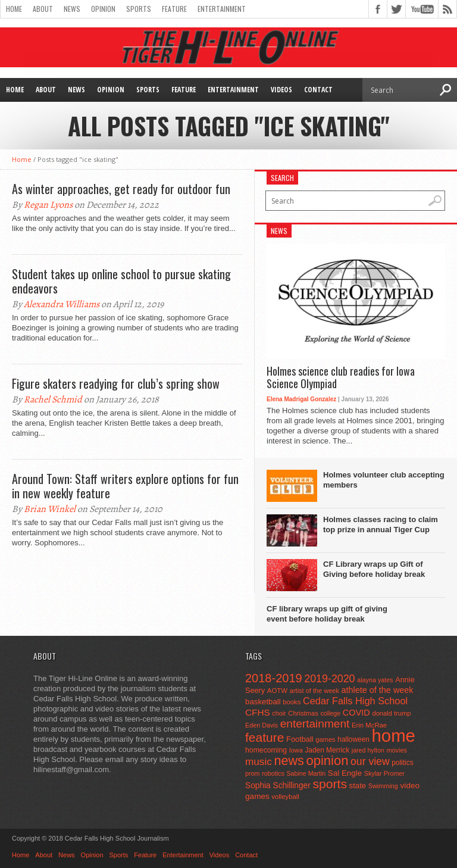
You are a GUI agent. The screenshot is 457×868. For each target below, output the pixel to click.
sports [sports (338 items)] (330, 784)
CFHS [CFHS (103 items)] (258, 712)
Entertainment (222, 9)
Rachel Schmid (53, 399)
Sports (139, 9)
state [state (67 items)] (358, 786)
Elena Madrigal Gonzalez (301, 399)
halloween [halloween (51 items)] (353, 739)
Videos (281, 90)
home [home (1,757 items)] (394, 736)
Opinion (103, 9)
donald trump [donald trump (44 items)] (391, 713)
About (43, 9)
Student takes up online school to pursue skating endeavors (121, 281)
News (72, 9)
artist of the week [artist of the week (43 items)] (314, 691)
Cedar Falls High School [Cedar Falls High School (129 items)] (355, 701)
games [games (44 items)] (325, 739)
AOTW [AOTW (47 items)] (277, 691)
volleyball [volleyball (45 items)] (285, 797)
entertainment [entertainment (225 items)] (315, 724)
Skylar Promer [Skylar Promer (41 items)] (384, 773)
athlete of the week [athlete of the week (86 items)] (378, 690)
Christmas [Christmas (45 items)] (303, 713)
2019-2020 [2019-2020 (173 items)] (329, 679)
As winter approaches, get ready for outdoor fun (121, 189)
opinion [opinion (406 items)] (327, 761)
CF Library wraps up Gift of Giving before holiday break (374, 569)
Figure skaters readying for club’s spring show (116, 383)
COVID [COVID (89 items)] (356, 713)
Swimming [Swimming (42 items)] (383, 786)
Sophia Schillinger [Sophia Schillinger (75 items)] (278, 786)
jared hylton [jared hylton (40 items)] (368, 750)
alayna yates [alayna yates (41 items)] (375, 680)
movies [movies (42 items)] (397, 750)
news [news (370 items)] (289, 761)
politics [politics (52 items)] (402, 763)
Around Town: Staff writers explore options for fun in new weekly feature (125, 486)
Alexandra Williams (62, 304)
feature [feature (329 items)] (265, 737)
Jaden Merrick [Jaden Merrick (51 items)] (327, 750)
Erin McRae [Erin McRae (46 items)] (369, 725)
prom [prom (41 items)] (253, 773)
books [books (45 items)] (292, 702)
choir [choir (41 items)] (279, 713)
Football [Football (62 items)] (300, 739)
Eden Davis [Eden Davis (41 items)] (262, 725)
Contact (318, 90)
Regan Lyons (48, 205)
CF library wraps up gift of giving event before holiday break (327, 614)
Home (14, 9)
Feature (174, 9)
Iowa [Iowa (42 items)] (296, 750)
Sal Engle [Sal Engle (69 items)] (345, 773)
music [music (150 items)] (259, 761)
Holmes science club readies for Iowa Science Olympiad (341, 378)
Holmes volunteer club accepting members (384, 480)
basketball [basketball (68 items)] (263, 702)
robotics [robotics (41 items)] (273, 773)
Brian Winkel (50, 509)
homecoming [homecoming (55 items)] (266, 750)
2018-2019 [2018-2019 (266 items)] (274, 678)
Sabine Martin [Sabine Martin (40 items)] (306, 773)
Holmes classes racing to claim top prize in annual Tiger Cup (381, 524)
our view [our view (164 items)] (370, 761)
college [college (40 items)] (330, 713)
